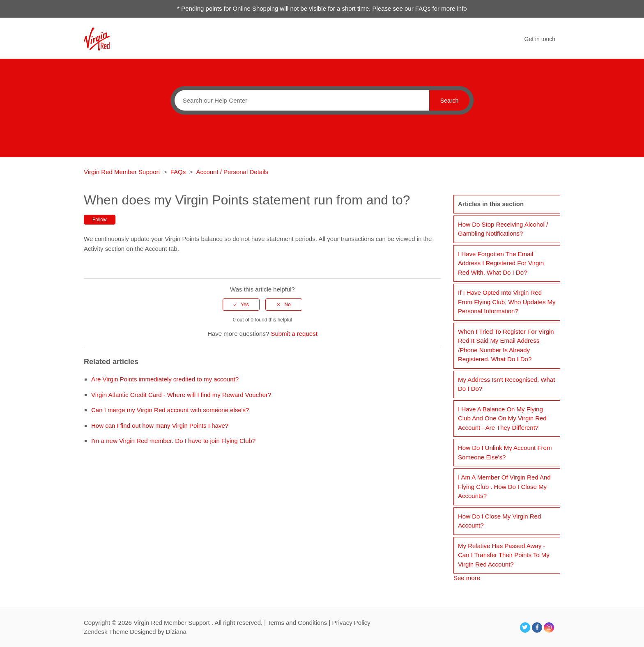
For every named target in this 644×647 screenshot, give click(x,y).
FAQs (178, 172)
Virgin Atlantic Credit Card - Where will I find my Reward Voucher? (181, 395)
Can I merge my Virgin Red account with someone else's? (170, 410)
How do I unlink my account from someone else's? (505, 452)
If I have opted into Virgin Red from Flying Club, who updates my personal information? (507, 302)
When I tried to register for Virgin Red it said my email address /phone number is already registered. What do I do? (506, 345)
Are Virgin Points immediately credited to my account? (165, 379)
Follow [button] (100, 220)
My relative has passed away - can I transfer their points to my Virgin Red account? (504, 555)
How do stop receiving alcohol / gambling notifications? (503, 229)
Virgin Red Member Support (123, 172)
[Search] (300, 100)
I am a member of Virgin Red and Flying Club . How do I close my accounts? (504, 486)
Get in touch (540, 39)
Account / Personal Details (232, 172)
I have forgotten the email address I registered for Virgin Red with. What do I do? (501, 263)
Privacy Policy (351, 623)
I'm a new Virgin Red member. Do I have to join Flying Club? (173, 441)
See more (467, 578)
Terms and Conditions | (300, 623)
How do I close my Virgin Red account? (499, 521)
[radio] (241, 305)
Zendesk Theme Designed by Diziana (135, 632)
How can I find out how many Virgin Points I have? (160, 426)
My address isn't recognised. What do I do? (506, 384)
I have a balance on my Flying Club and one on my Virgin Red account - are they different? (502, 418)
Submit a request (294, 334)
